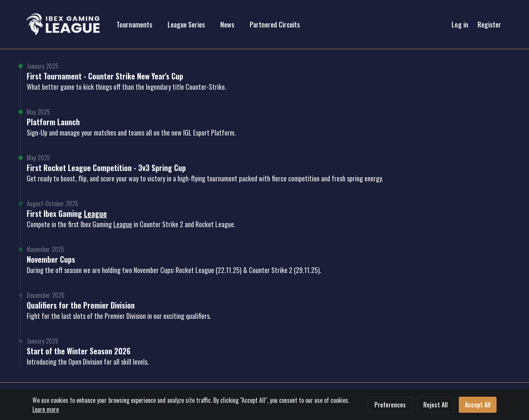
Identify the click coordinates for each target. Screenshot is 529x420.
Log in (460, 24)
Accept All (478, 405)
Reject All (435, 405)
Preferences (390, 405)
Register (489, 24)
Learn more (46, 409)
